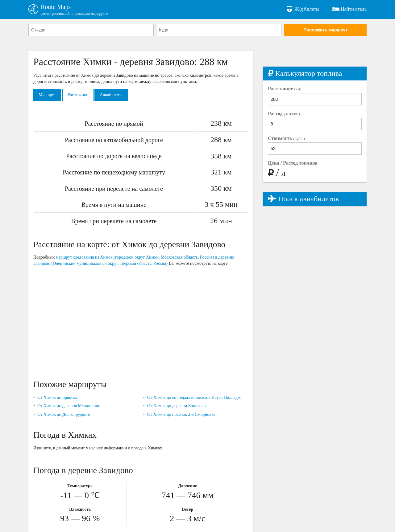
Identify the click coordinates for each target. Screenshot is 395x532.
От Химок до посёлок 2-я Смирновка (181, 414)
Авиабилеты (111, 95)
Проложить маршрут (325, 30)
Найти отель (349, 9)
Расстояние (78, 95)
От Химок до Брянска (57, 397)
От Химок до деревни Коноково (177, 406)
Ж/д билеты (303, 9)
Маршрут (47, 95)
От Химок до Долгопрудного (64, 414)
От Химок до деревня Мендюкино (69, 406)
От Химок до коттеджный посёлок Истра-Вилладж (194, 397)
